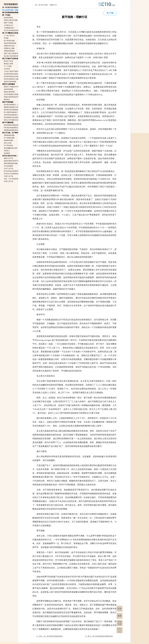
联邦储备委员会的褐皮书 (12, 117)
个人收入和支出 (9, 36)
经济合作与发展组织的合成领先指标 (16, 174)
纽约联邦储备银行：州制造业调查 (15, 105)
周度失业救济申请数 (11, 20)
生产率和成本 (8, 146)
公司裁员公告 (8, 25)
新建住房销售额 (9, 92)
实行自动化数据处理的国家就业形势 (16, 30)
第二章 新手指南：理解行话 (12, 10)
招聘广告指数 (8, 23)
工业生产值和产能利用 (11, 71)
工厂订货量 (8, 66)
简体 (120, 609)
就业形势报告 (8, 18)
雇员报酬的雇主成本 (11, 148)
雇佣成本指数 (8, 140)
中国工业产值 (8, 176)
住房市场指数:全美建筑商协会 (14, 94)
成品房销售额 (8, 89)
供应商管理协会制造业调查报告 (15, 74)
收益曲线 (7, 153)
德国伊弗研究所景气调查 (12, 161)
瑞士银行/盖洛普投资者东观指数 (15, 56)
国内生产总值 (8, 61)
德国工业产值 (8, 158)
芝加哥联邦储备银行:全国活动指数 (15, 115)
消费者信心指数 (9, 48)
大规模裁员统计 (9, 28)
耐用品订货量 (8, 64)
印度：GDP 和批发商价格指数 (14, 179)
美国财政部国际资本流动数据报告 (15, 130)
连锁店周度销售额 (10, 43)
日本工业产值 (8, 169)
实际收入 (7, 151)
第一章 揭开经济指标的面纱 (12, 7)
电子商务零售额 (9, 41)
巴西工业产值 (8, 181)
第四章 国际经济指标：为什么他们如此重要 (17, 156)
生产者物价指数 (9, 138)
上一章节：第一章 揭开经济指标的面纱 (49, 636)
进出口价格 (8, 143)
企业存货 (7, 69)
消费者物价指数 (9, 135)
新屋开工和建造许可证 (11, 87)
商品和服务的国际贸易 (11, 125)
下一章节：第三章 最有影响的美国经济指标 (99, 636)
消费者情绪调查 (9, 51)
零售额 (6, 38)
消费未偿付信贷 (9, 46)
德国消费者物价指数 (11, 163)
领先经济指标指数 (10, 82)
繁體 (120, 616)
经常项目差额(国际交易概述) (14, 128)
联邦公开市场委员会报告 (12, 120)
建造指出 (7, 99)
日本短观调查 (8, 166)
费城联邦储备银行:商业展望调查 (15, 107)
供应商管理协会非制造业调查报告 (15, 76)
